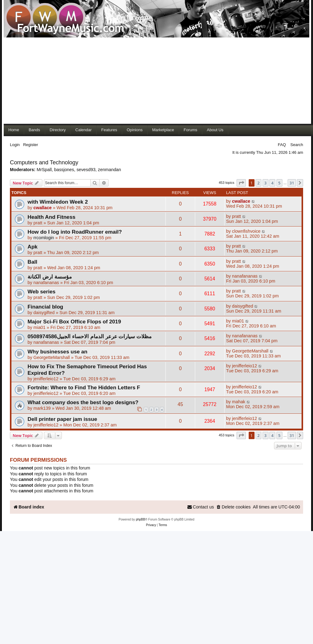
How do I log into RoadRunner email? (75, 232)
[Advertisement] (119, 80)
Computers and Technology (44, 162)
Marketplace (163, 130)
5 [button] (279, 183)
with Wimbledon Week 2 (58, 202)
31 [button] (292, 183)
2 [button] (258, 183)
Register (31, 145)
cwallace (43, 208)
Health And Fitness (51, 217)
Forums (191, 130)
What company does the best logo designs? (83, 402)
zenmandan (110, 170)
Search (297, 145)
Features (109, 130)
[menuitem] (234, 507)
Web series (41, 292)
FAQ (282, 145)
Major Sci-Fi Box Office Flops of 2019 (74, 322)
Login (15, 145)
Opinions (135, 130)
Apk (32, 247)
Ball (32, 262)
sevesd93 (86, 170)
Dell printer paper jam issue (62, 419)
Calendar (84, 130)
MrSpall (44, 170)
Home (14, 130)
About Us (215, 130)
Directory (58, 130)
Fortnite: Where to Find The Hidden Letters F (84, 387)
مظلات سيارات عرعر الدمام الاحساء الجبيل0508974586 (90, 336)
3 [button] (266, 183)
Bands (34, 130)
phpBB (140, 519)
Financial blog (45, 307)
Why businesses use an (58, 352)
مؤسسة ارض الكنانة (50, 277)
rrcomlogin (44, 238)
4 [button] (272, 183)
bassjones (64, 170)
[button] (241, 183)
